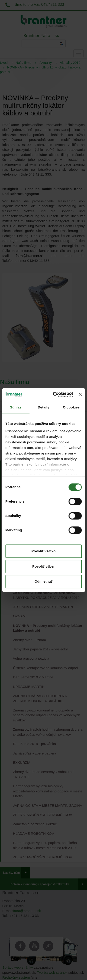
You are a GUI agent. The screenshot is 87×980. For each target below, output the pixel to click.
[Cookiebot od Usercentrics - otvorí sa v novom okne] (55, 395)
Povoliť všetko (44, 551)
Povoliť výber (43, 566)
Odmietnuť (43, 581)
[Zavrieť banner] (80, 395)
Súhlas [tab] (16, 407)
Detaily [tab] (44, 407)
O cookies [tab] (71, 407)
